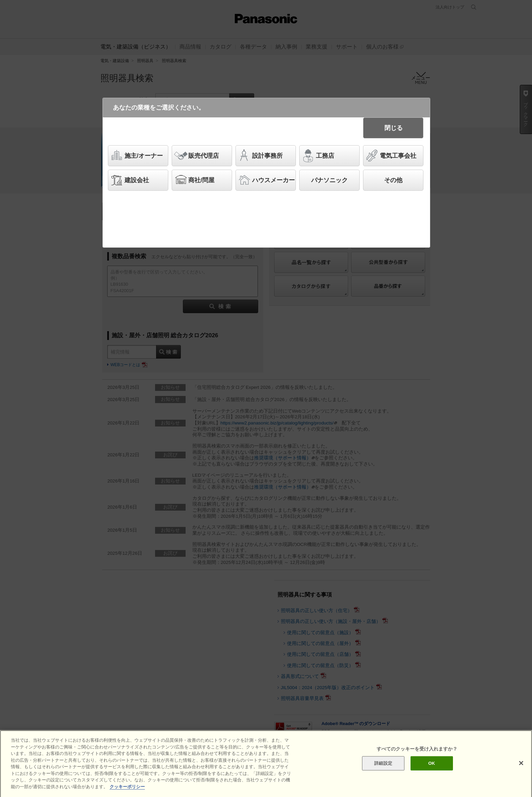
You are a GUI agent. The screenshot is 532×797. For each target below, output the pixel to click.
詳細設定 (383, 773)
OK (432, 773)
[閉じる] (521, 773)
